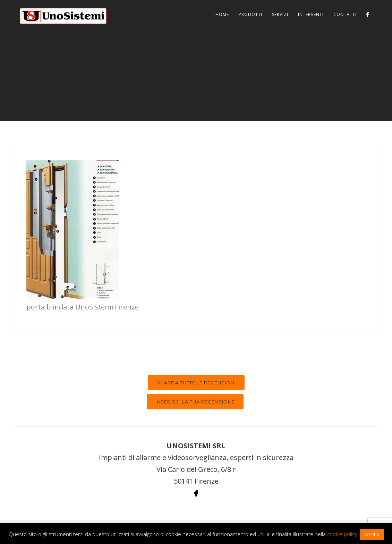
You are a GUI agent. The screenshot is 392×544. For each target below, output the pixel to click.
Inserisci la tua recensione (195, 402)
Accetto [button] (372, 534)
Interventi (311, 14)
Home (222, 14)
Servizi (280, 14)
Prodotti (250, 14)
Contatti (345, 14)
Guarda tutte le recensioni (196, 383)
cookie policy (342, 534)
